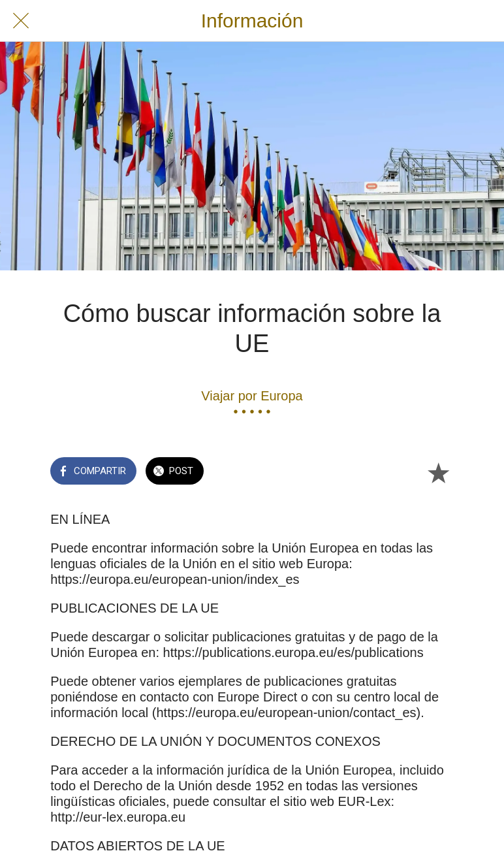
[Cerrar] (21, 21)
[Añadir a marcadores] (438, 472)
